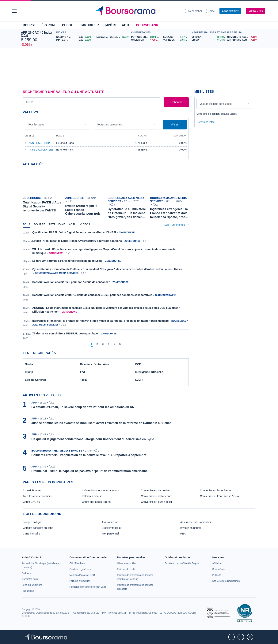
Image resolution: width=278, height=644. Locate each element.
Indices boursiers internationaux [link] (101, 490)
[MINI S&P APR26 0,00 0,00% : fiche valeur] (74, 40)
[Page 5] (114, 344)
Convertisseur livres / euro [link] (215, 490)
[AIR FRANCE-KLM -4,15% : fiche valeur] (242, 40)
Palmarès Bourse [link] (92, 496)
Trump (29, 372)
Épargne (49, 25)
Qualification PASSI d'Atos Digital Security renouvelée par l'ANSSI (74, 232)
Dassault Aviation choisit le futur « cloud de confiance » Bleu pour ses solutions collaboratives (92, 295)
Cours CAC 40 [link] (31, 502)
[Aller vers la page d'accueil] (138, 11)
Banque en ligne (32, 522)
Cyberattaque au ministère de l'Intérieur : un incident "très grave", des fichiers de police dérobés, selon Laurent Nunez (107, 269)
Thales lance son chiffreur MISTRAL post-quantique (65, 333)
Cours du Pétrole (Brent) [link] (96, 502)
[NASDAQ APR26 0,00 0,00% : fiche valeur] (74, 37)
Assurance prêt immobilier (196, 522)
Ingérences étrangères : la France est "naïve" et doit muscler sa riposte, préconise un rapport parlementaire (100, 321)
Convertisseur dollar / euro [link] (157, 496)
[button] (14, 11)
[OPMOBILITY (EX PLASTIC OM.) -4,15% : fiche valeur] (242, 37)
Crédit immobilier (111, 528)
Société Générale (36, 380)
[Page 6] (120, 344)
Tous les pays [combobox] (36, 125)
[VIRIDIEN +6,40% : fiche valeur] (208, 37)
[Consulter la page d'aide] (210, 11)
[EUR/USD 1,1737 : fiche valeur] (176, 37)
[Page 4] (109, 344)
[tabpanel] (106, 289)
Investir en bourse (191, 528)
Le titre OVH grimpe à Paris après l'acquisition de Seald (67, 261)
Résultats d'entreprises (95, 364)
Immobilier (90, 25)
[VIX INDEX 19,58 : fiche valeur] (176, 40)
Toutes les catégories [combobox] (109, 125)
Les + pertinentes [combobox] (175, 225)
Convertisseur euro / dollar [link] (157, 502)
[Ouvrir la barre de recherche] (193, 11)
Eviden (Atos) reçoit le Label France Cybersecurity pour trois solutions (77, 241)
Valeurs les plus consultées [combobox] (216, 104)
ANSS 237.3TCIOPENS (42, 143)
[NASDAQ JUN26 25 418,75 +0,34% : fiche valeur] (112, 37)
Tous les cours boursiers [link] (37, 496)
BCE (138, 364)
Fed (82, 372)
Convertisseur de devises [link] (156, 490)
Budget (68, 25)
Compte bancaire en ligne (38, 528)
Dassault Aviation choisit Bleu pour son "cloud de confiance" (71, 282)
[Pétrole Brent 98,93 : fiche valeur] (146, 37)
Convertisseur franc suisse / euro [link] (219, 496)
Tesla (83, 380)
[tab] (27, 225)
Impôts (110, 25)
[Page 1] (92, 344)
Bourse (29, 25)
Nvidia (29, 364)
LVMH (139, 380)
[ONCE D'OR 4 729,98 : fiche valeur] (146, 40)
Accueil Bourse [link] (32, 490)
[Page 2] (97, 344)
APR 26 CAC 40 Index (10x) (36, 34)
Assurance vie (110, 522)
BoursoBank (147, 25)
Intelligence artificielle (149, 372)
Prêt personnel (110, 534)
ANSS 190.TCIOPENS (41, 150)
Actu (126, 25)
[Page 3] (103, 344)
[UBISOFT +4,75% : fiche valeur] (208, 40)
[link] (26, 573)
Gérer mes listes (206, 122)
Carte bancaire (32, 534)
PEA (183, 534)
